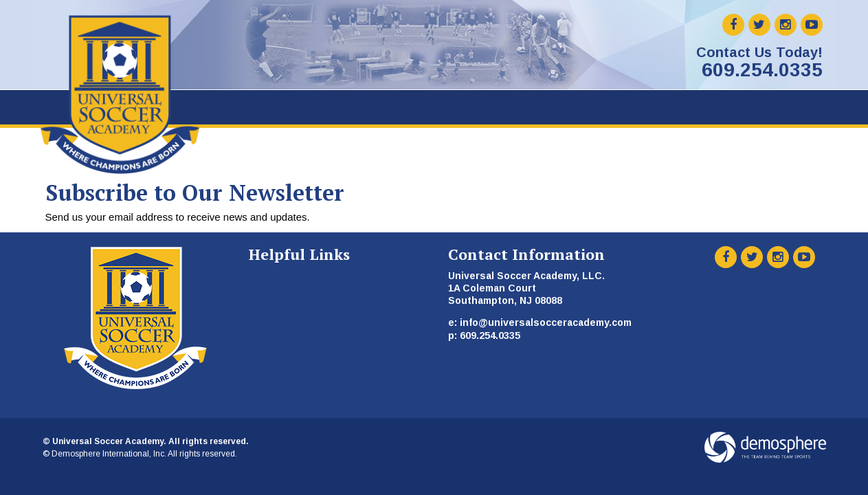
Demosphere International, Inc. (109, 454)
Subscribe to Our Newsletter (195, 192)
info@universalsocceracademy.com (546, 322)
